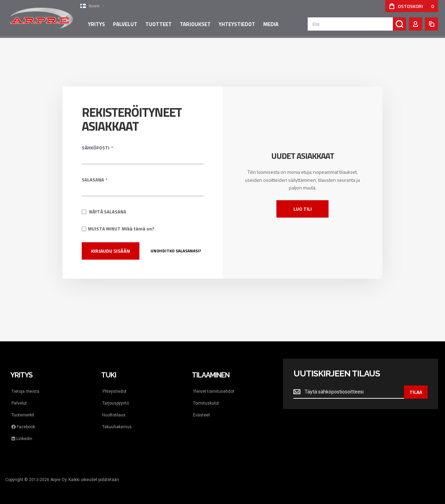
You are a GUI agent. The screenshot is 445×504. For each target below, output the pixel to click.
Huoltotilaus (114, 415)
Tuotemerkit (23, 415)
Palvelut (19, 403)
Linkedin (22, 439)
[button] (92, 6)
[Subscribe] (416, 392)
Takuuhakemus (117, 427)
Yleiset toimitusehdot (214, 391)
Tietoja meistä (25, 391)
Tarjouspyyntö (116, 403)
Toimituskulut (206, 403)
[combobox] (357, 25)
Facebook (23, 427)
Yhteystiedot (114, 391)
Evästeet (201, 415)
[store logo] (42, 19)
